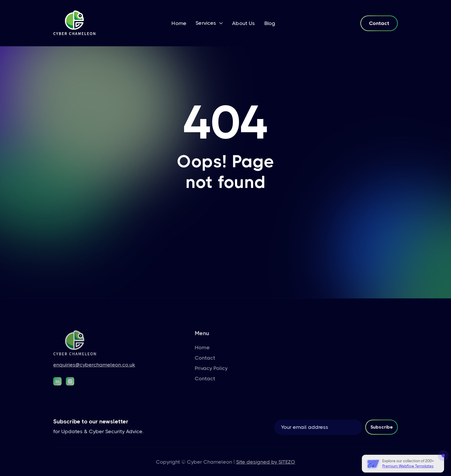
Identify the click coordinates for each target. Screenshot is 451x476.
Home (179, 23)
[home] (74, 23)
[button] (209, 24)
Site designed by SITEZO (266, 462)
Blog (270, 23)
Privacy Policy (211, 368)
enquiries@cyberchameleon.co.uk (94, 365)
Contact (379, 23)
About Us (243, 23)
